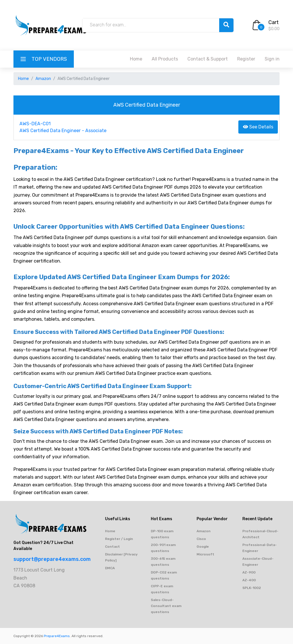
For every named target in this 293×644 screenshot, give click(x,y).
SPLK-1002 (252, 588)
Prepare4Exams (57, 636)
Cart (274, 22)
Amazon (43, 79)
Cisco (201, 539)
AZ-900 (249, 572)
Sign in (272, 59)
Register (246, 59)
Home (136, 59)
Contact (112, 547)
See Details (258, 127)
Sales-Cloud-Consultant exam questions (166, 606)
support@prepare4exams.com (52, 559)
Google (203, 547)
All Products (165, 59)
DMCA (110, 568)
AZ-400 (249, 580)
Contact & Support (208, 59)
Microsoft (205, 554)
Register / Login (119, 539)
